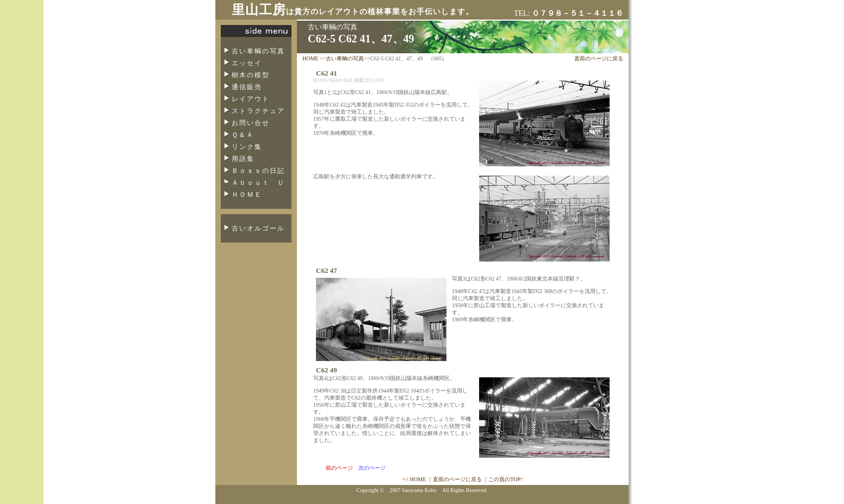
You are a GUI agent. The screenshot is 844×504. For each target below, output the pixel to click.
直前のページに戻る (599, 58)
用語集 (243, 159)
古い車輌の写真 (258, 51)
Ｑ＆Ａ (243, 135)
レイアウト (251, 99)
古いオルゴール (258, 228)
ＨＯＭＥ (247, 195)
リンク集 (247, 147)
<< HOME (414, 479)
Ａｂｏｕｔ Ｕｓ (253, 186)
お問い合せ (251, 123)
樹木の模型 (251, 75)
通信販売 (247, 87)
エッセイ (247, 63)
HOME (310, 58)
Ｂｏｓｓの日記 (258, 171)
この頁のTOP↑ (506, 479)
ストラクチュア (258, 111)
